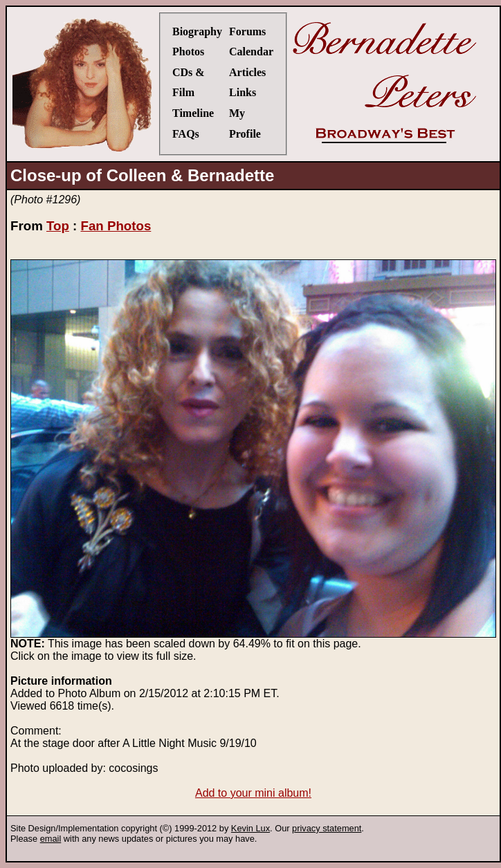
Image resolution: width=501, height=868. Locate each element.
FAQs (186, 134)
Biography (197, 31)
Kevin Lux (250, 828)
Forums (247, 31)
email (51, 839)
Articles (247, 72)
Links (243, 92)
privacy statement (327, 828)
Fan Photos (116, 226)
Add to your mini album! (253, 793)
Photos (188, 52)
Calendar (251, 52)
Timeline (193, 113)
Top (58, 226)
